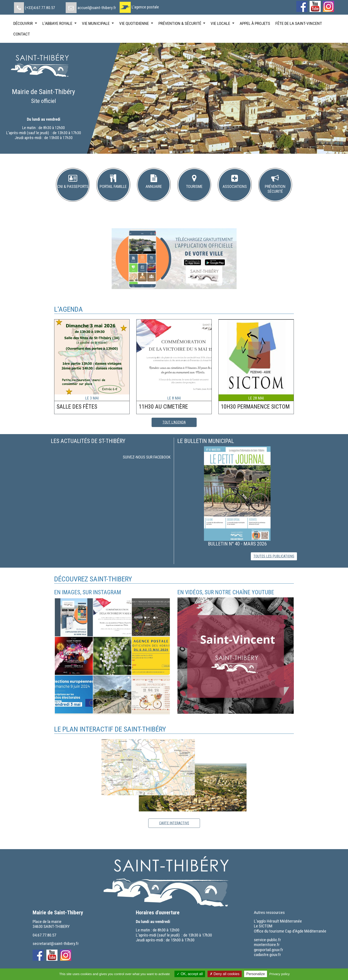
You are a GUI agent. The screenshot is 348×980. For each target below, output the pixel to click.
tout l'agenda (174, 422)
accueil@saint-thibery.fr (97, 8)
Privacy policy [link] (280, 974)
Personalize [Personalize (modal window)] (256, 974)
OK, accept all (190, 974)
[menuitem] (35, 6)
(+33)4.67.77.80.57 (40, 8)
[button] (73, 185)
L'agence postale (145, 7)
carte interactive (174, 823)
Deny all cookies (225, 974)
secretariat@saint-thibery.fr (56, 944)
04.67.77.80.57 (44, 935)
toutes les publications (274, 556)
